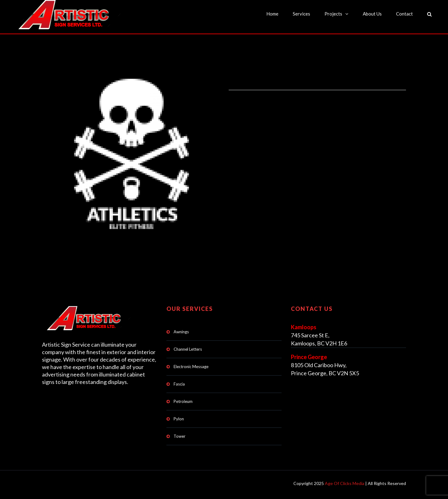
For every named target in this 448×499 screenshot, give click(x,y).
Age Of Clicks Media (345, 483)
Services (301, 14)
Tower (180, 436)
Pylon (179, 419)
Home (272, 14)
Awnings (181, 332)
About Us (372, 14)
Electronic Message (191, 367)
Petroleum (183, 401)
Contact (404, 14)
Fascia (179, 384)
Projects (333, 14)
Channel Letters (188, 349)
